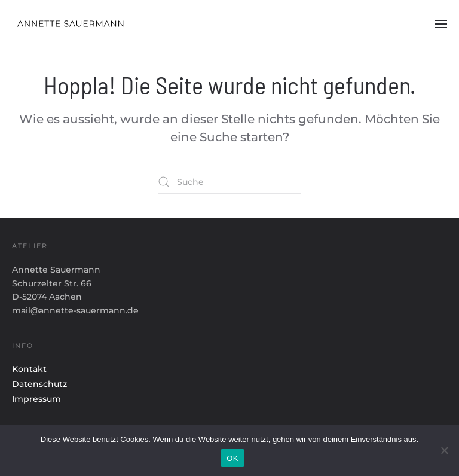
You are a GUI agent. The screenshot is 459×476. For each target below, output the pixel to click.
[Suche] (229, 182)
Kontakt (29, 369)
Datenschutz (39, 384)
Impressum (36, 399)
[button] (441, 24)
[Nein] (444, 450)
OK (232, 458)
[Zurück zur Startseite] (82, 24)
